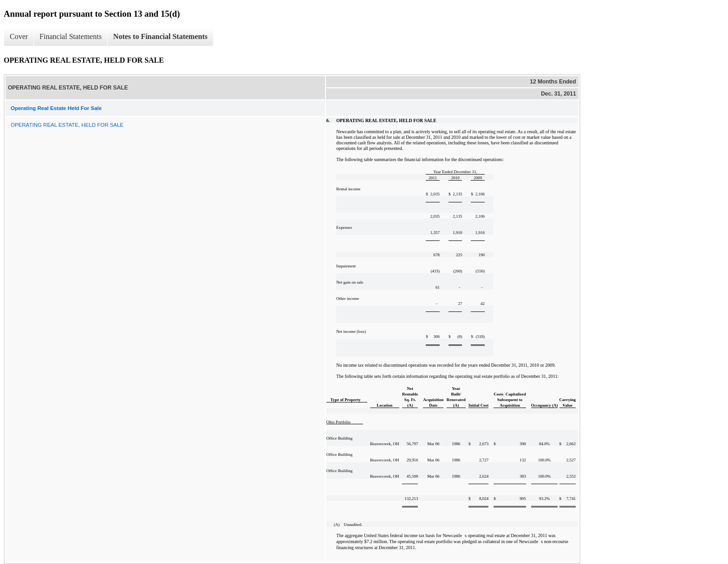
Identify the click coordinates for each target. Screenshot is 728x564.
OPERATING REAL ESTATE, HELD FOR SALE (67, 125)
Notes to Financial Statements (160, 36)
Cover (19, 36)
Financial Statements (71, 36)
